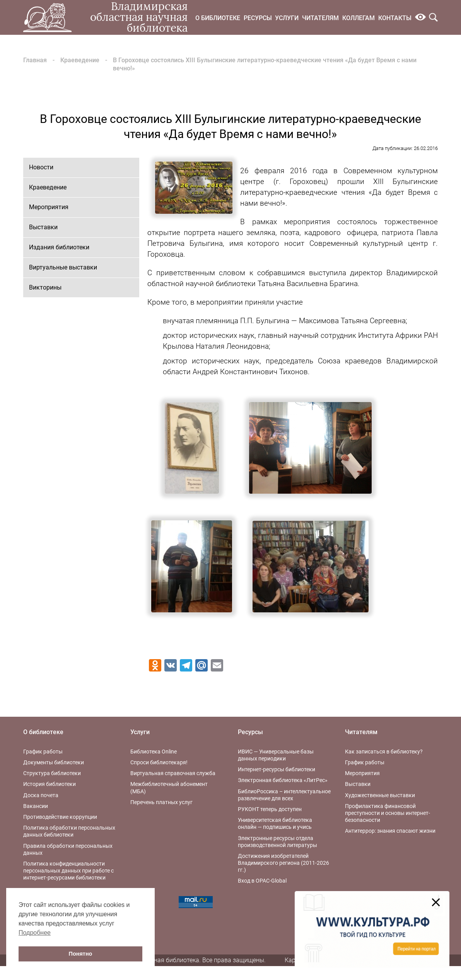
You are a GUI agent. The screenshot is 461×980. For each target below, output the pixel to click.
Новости (41, 167)
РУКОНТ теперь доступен (270, 809)
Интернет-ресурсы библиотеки (277, 769)
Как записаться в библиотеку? (384, 752)
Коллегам (359, 18)
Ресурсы (258, 18)
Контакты (395, 18)
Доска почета (41, 795)
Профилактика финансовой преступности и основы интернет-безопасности (388, 813)
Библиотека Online (154, 752)
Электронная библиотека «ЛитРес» (283, 780)
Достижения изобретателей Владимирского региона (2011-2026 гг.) (283, 863)
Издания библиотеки (59, 247)
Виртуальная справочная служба (173, 773)
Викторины (45, 287)
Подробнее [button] (35, 933)
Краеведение (80, 60)
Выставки (43, 227)
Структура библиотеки (52, 773)
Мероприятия (49, 207)
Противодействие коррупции (60, 817)
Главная (35, 60)
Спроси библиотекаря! (159, 762)
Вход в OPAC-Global (262, 881)
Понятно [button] (81, 954)
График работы (43, 752)
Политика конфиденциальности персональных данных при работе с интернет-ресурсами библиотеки (68, 871)
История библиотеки (50, 784)
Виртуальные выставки (63, 267)
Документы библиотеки (54, 762)
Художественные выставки (380, 795)
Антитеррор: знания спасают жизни (390, 831)
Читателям (320, 18)
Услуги (287, 18)
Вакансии (36, 806)
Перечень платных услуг (161, 802)
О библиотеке (218, 18)
